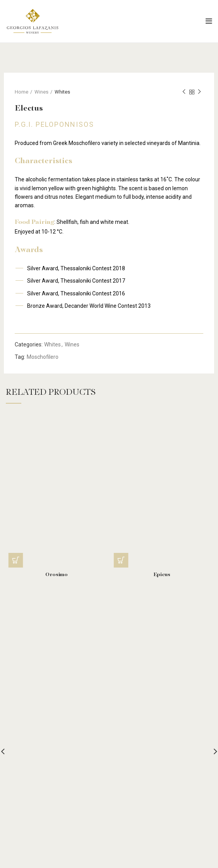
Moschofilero (43, 357)
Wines (41, 92)
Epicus (161, 575)
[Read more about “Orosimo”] (16, 560)
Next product (199, 92)
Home (21, 92)
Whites (62, 92)
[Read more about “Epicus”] (121, 560)
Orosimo (56, 575)
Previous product (184, 92)
